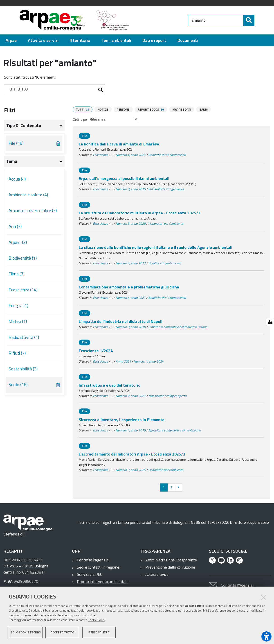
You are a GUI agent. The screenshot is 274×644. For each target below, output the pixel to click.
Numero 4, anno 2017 (131, 263)
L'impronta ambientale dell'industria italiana (178, 327)
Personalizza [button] (99, 632)
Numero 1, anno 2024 (149, 361)
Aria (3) (15, 227)
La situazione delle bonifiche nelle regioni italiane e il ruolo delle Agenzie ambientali (156, 247)
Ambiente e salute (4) (28, 195)
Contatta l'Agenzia (93, 560)
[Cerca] (258, 20)
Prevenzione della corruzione (170, 567)
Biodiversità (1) (23, 258)
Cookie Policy (96, 620)
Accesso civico (157, 574)
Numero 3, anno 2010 (131, 327)
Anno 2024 (123, 361)
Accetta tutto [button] (62, 632)
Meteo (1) (18, 321)
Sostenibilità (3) (23, 369)
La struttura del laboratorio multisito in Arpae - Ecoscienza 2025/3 (139, 213)
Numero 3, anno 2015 (131, 189)
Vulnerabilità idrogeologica (166, 189)
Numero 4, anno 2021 (131, 155)
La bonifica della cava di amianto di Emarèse (119, 144)
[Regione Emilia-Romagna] (161, 20)
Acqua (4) (17, 179)
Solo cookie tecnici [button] (26, 632)
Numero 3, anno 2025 (131, 223)
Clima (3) (17, 274)
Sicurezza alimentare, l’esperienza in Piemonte (122, 419)
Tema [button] (12, 161)
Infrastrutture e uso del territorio (110, 385)
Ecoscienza (100, 155)
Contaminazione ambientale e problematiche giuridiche (129, 287)
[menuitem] (11, 40)
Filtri (10, 110)
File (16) (16, 143)
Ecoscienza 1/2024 (96, 350)
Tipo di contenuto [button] (24, 125)
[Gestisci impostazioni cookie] (270, 322)
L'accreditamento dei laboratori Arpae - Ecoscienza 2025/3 (132, 454)
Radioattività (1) (24, 337)
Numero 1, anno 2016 (131, 430)
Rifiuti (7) (17, 353)
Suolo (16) (18, 385)
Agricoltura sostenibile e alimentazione (174, 430)
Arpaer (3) (18, 242)
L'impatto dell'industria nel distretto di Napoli (121, 321)
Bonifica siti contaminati (165, 263)
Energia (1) (18, 306)
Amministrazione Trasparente (171, 560)
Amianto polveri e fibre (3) (33, 211)
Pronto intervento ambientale (103, 581)
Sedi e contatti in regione (98, 567)
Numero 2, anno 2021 (131, 396)
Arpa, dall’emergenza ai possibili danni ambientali (124, 178)
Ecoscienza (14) (23, 290)
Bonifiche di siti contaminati (167, 155)
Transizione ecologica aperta (167, 396)
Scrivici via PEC (90, 574)
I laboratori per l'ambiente (166, 223)
